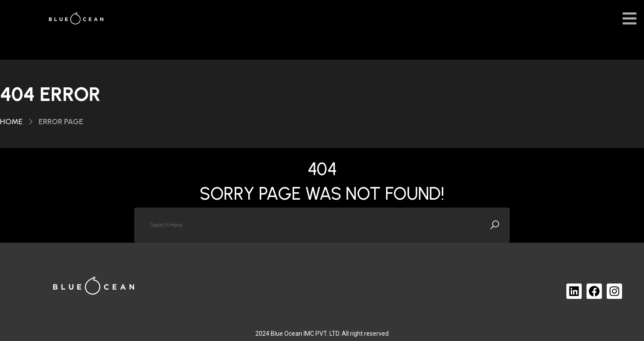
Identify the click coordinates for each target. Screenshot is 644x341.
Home (11, 122)
